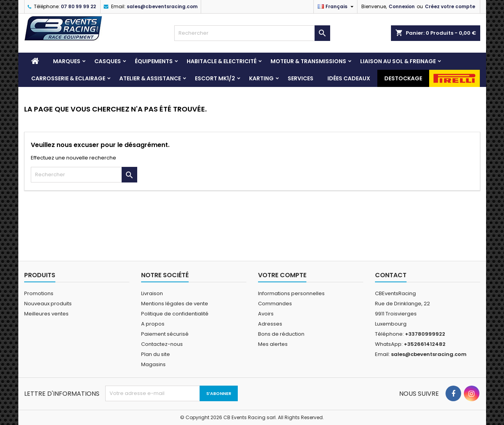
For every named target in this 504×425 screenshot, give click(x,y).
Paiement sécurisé (165, 334)
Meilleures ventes (46, 314)
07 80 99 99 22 (78, 6)
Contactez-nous (162, 344)
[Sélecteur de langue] (337, 7)
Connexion (402, 6)
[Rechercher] (252, 33)
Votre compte (282, 275)
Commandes (275, 304)
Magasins (153, 364)
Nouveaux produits (48, 304)
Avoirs (266, 314)
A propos (153, 324)
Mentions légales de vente (175, 304)
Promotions (39, 293)
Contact (391, 275)
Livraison (152, 293)
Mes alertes (273, 344)
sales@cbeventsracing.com (162, 6)
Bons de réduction (281, 334)
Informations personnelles (291, 293)
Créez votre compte (450, 6)
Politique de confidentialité (175, 314)
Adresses (270, 324)
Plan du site (156, 354)
